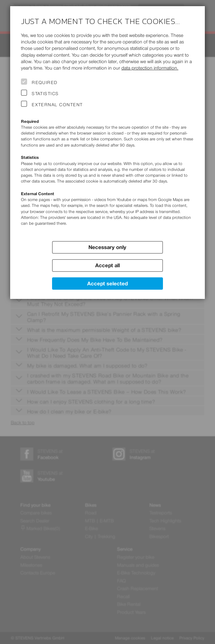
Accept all (107, 265)
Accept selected (107, 284)
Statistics (45, 94)
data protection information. (150, 68)
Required (45, 83)
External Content (57, 105)
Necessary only (107, 247)
